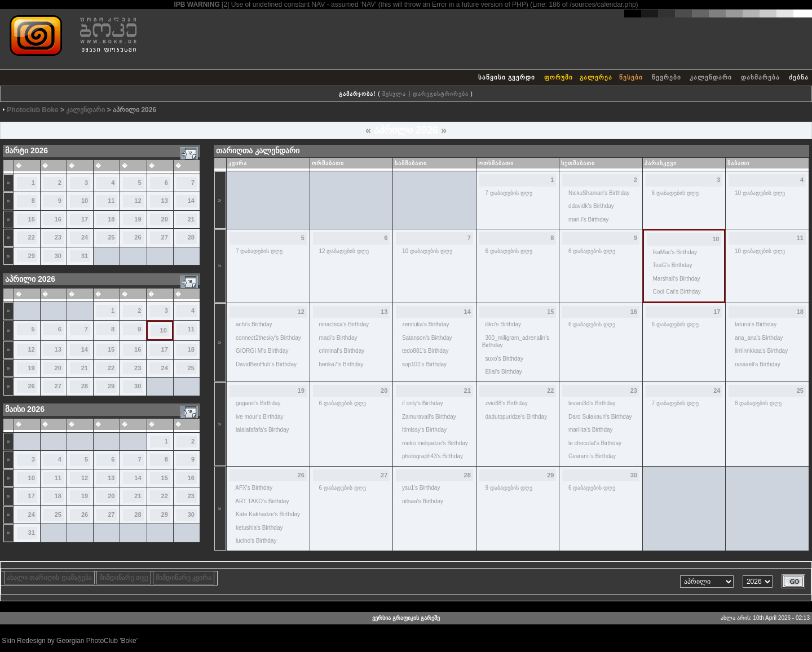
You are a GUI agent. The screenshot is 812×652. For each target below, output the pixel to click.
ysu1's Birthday (421, 488)
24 (85, 237)
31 (85, 256)
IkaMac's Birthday (675, 252)
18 (111, 219)
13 (165, 201)
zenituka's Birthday (426, 324)
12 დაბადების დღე (344, 251)
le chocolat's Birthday (595, 443)
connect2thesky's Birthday (268, 338)
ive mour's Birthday (260, 417)
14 (191, 201)
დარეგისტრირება (441, 94)
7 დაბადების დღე (508, 193)
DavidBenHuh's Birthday (266, 364)
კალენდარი (711, 77)
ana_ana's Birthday (759, 338)
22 (32, 237)
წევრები (667, 77)
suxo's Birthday (504, 359)
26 (138, 237)
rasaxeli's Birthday (758, 364)
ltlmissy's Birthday (424, 430)
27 (165, 237)
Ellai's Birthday (503, 372)
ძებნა (799, 77)
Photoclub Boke (32, 110)
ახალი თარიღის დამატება (49, 578)
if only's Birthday (423, 403)
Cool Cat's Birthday (676, 292)
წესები (631, 77)
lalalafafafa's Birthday (262, 430)
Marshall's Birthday (676, 279)
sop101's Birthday (424, 364)
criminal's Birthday (341, 351)
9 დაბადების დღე (508, 488)
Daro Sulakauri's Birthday (600, 417)
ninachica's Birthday (344, 324)
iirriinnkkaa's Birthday (761, 351)
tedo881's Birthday (425, 351)
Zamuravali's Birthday (429, 417)
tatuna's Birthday (756, 324)
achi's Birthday (254, 324)
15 (32, 219)
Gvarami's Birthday (592, 456)
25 (111, 237)
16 (58, 219)
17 (85, 219)
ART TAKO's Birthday (262, 501)
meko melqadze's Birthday (435, 443)
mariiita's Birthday (591, 430)
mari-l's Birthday (588, 219)
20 (165, 219)
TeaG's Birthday (672, 265)
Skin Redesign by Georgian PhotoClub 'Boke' (70, 641)
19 (138, 219)
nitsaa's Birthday (423, 501)
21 (191, 219)
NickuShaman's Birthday (599, 193)
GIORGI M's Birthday (262, 351)
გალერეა (596, 77)
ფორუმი (559, 77)
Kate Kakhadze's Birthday (268, 514)
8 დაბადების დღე (758, 403)
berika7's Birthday (341, 364)
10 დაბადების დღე (760, 193)
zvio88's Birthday (506, 403)
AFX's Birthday (254, 488)
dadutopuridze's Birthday (516, 417)
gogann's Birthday (258, 403)
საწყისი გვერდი (507, 77)
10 (85, 201)
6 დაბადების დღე (675, 193)
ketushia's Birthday (259, 528)
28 (191, 237)
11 (111, 201)
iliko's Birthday (503, 324)
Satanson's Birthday (427, 338)
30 (58, 256)
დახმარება (760, 77)
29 (32, 256)
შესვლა (394, 94)
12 (138, 201)
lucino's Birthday (256, 541)
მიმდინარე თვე (124, 578)
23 (58, 237)
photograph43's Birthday (433, 456)
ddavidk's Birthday (591, 206)
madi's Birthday (338, 338)
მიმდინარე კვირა (184, 578)
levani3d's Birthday (592, 403)
